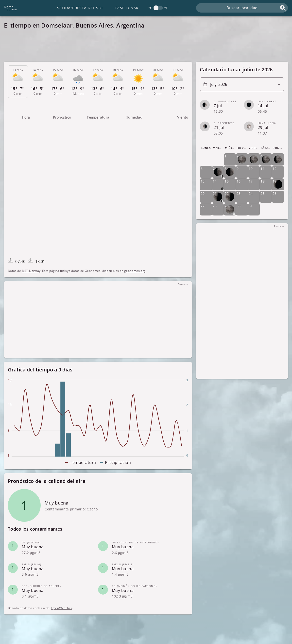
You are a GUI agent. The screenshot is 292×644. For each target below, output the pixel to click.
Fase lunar (127, 8)
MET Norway (31, 271)
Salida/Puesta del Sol (80, 8)
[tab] (18, 82)
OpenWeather (62, 608)
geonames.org (135, 271)
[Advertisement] (146, 47)
